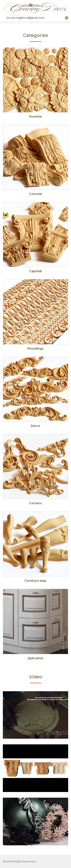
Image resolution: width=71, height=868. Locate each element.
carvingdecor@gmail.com (26, 18)
